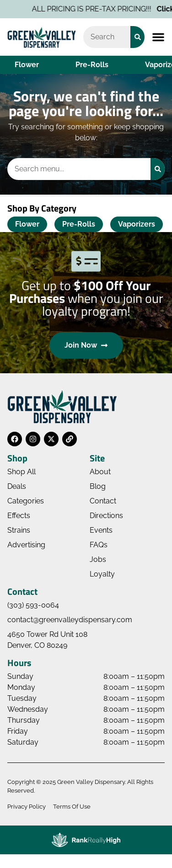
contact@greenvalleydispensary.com (70, 620)
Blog (98, 486)
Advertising (26, 545)
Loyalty (102, 574)
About (100, 472)
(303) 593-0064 (33, 605)
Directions (106, 516)
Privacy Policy (27, 807)
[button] (158, 37)
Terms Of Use (72, 807)
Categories (26, 501)
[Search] (137, 37)
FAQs (99, 545)
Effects (19, 516)
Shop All (21, 472)
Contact (103, 501)
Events (101, 530)
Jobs (98, 559)
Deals (17, 486)
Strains (19, 530)
